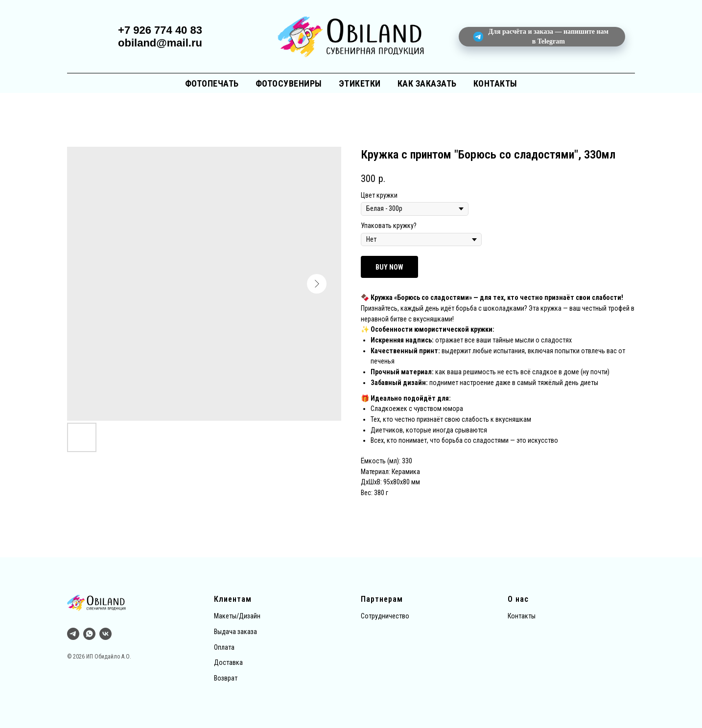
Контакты (495, 83)
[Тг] (73, 634)
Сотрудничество (385, 616)
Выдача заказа (235, 632)
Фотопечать (212, 83)
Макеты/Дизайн (237, 616)
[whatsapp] (89, 634)
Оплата (224, 647)
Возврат (226, 678)
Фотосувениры (289, 83)
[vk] (105, 634)
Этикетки (360, 83)
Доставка (228, 662)
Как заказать (427, 83)
